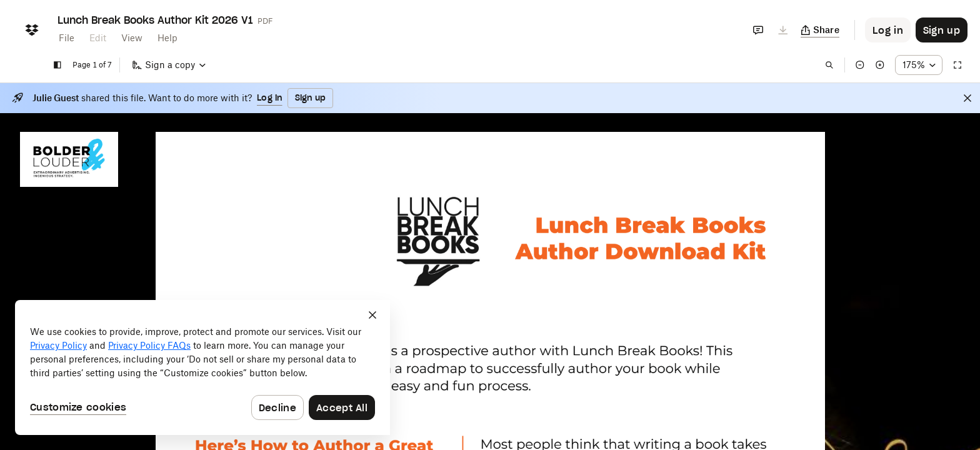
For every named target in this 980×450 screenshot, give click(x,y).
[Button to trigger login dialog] (888, 30)
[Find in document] (829, 65)
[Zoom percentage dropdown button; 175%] (919, 65)
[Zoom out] (860, 65)
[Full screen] (957, 65)
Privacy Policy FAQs (149, 345)
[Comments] (758, 30)
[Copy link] (820, 30)
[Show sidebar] (57, 65)
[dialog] (202, 367)
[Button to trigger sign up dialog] (942, 30)
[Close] (967, 98)
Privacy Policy (58, 345)
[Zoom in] (880, 65)
